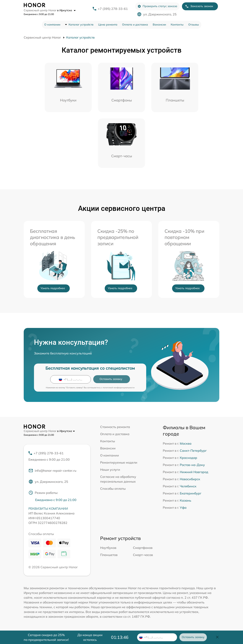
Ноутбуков (108, 548)
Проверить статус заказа (157, 6)
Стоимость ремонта (115, 427)
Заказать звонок (199, 6)
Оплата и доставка (135, 25)
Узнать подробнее (53, 288)
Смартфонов (143, 548)
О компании (52, 25)
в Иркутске (66, 10)
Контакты (177, 25)
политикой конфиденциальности (119, 388)
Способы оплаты (113, 489)
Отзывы (194, 25)
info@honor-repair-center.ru (52, 471)
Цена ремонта (108, 25)
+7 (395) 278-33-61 (113, 9)
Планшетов (109, 555)
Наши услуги (110, 470)
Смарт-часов (143, 555)
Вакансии (159, 25)
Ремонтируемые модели (119, 462)
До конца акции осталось (90, 637)
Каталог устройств (81, 25)
